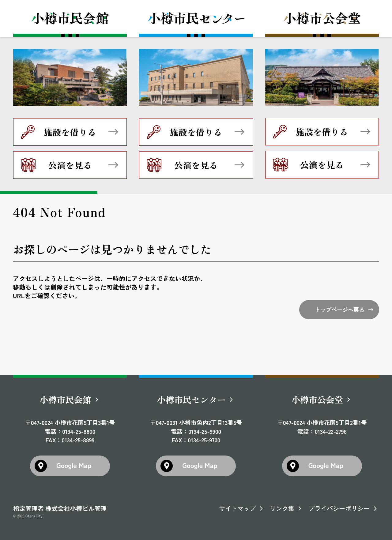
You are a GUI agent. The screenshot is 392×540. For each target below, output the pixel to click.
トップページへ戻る (340, 309)
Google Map (74, 465)
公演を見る (70, 165)
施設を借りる (70, 132)
